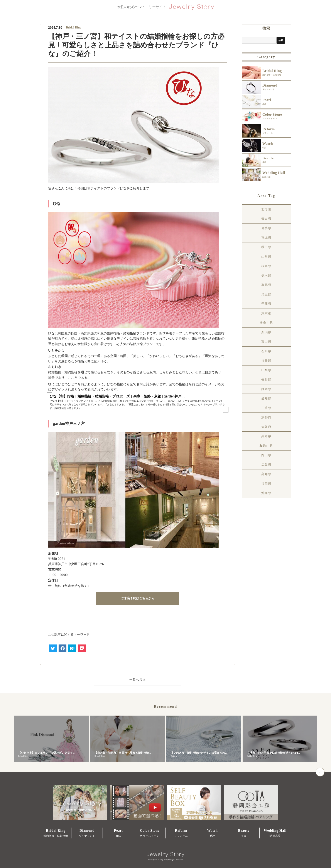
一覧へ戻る (138, 680)
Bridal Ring (74, 28)
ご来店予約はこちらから (138, 598)
